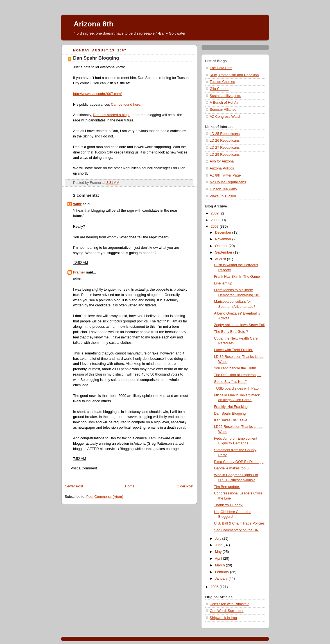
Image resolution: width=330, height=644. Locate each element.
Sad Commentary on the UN (236, 530)
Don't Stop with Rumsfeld (230, 604)
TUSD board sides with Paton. (238, 388)
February (223, 572)
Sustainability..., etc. (225, 96)
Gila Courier (219, 89)
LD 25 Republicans (225, 134)
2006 (215, 587)
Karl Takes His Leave (231, 420)
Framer (79, 272)
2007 (215, 227)
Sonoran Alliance (223, 110)
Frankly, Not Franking (231, 407)
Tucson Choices (222, 82)
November (224, 239)
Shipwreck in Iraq (223, 618)
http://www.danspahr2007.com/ (97, 94)
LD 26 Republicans (225, 141)
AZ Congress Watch (225, 117)
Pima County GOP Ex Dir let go (239, 462)
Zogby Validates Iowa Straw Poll (239, 325)
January (222, 579)
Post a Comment (84, 468)
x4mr (77, 204)
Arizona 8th (94, 24)
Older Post (185, 486)
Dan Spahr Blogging (230, 413)
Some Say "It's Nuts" (230, 382)
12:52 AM (81, 263)
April (219, 559)
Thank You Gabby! (229, 505)
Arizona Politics (222, 168)
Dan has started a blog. (111, 115)
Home (130, 486)
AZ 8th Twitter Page (225, 175)
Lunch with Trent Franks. (234, 350)
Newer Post (74, 486)
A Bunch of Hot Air (224, 103)
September (224, 252)
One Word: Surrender (227, 611)
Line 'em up (223, 283)
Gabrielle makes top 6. (232, 468)
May (219, 552)
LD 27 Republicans (225, 148)
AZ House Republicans (228, 182)
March (221, 565)
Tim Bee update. (227, 487)
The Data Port (221, 68)
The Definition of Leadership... (238, 375)
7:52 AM (80, 459)
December (224, 232)
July (219, 539)
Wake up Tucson (223, 196)
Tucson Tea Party (223, 189)
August (221, 259)
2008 (215, 220)
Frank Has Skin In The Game (237, 277)
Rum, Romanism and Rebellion (234, 75)
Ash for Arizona (222, 161)
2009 (215, 213)
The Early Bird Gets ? (231, 332)
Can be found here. (126, 105)
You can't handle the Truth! (235, 368)
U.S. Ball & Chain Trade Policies (239, 523)
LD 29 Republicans (225, 155)
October (222, 246)
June (219, 545)
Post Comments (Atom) (105, 497)
